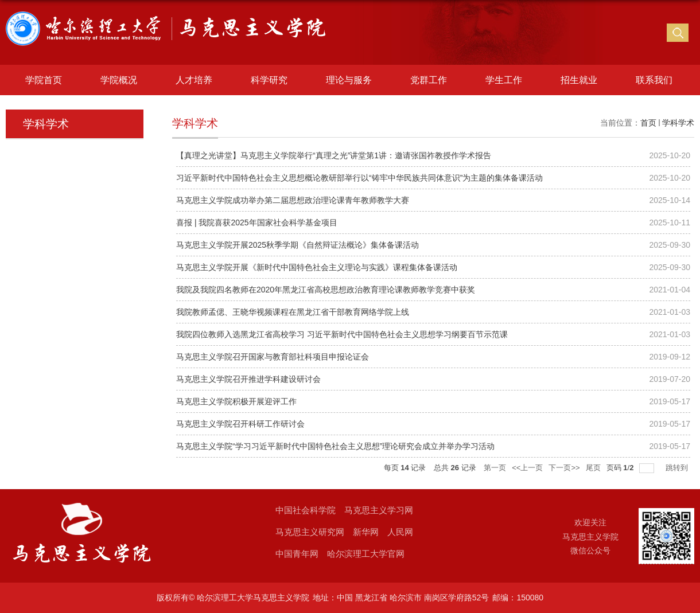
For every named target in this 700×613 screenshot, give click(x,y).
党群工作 (429, 80)
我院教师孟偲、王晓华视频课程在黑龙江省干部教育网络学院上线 (293, 312)
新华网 (366, 532)
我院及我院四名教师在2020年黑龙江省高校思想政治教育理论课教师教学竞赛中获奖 (326, 290)
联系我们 (654, 80)
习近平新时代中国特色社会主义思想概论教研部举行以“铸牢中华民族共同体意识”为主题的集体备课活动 (359, 178)
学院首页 (44, 80)
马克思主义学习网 (379, 510)
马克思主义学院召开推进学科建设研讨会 (248, 379)
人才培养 (194, 80)
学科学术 (678, 123)
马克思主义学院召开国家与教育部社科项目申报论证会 (273, 357)
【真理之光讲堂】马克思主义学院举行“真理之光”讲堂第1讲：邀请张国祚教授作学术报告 (334, 155)
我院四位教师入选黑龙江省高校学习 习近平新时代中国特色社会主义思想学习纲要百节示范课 (342, 334)
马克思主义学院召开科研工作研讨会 (240, 424)
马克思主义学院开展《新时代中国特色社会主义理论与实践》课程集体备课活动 (317, 267)
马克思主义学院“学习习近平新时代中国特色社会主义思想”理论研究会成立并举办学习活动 (335, 446)
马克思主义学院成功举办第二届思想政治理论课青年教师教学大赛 (293, 200)
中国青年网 (297, 554)
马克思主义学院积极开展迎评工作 (236, 401)
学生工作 (504, 80)
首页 (648, 123)
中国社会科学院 (306, 510)
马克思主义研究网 (310, 532)
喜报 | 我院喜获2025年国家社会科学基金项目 (257, 222)
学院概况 (119, 80)
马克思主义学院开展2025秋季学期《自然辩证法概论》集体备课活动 (297, 245)
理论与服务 (349, 80)
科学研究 (269, 80)
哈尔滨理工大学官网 (366, 554)
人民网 (400, 532)
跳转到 (678, 468)
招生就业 (579, 80)
